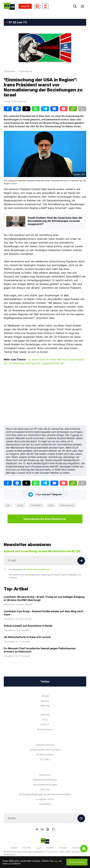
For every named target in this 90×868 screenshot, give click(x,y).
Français (63, 848)
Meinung (45, 706)
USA (51, 505)
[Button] (81, 561)
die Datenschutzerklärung (36, 569)
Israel (20, 505)
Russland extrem (45, 754)
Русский (26, 848)
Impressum (45, 775)
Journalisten (45, 804)
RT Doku (45, 759)
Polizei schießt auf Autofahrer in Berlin (28, 626)
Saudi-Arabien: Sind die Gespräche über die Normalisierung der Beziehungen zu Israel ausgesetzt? (55, 221)
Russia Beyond (45, 729)
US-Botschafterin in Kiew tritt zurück (27, 637)
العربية (38, 848)
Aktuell (45, 696)
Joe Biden (36, 505)
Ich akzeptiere (29, 569)
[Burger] (82, 6)
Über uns (45, 789)
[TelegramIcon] (37, 829)
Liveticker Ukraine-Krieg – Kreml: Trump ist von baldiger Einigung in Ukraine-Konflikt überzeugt (44, 598)
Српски (76, 848)
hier (56, 861)
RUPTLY (45, 724)
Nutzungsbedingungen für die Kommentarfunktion (45, 794)
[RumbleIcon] (48, 829)
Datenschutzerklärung (45, 780)
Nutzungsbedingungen (45, 784)
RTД (45, 720)
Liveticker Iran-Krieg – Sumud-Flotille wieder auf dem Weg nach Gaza (44, 613)
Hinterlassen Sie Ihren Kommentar (45, 519)
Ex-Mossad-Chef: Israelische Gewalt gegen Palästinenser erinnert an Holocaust (40, 650)
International (67, 505)
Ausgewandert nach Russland (45, 750)
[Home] (9, 6)
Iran (8, 505)
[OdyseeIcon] (53, 829)
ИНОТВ (45, 715)
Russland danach (45, 745)
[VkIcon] (42, 829)
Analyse (45, 701)
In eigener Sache (45, 799)
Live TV (25, 6)
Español (50, 848)
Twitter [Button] (45, 682)
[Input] (45, 561)
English (14, 848)
